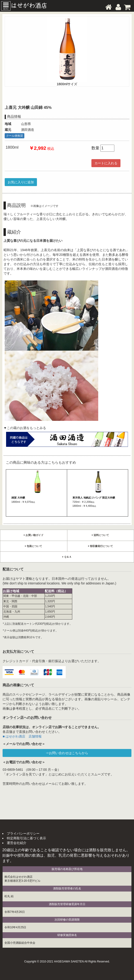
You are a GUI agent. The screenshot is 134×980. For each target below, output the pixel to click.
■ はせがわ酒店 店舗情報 (22, 736)
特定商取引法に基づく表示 (26, 838)
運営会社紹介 (17, 843)
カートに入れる (106, 163)
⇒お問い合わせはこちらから (67, 753)
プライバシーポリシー (23, 833)
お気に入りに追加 (21, 182)
